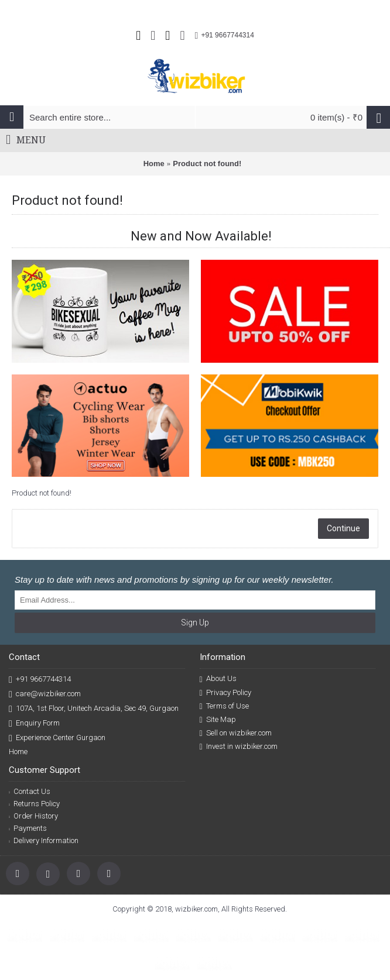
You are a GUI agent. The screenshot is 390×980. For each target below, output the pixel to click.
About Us (218, 679)
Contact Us (30, 791)
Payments (28, 828)
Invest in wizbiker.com (239, 747)
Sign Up (195, 623)
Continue (343, 528)
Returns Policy (34, 804)
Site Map (218, 720)
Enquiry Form (34, 723)
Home (154, 164)
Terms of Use (224, 706)
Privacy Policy (225, 693)
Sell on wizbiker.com (236, 733)
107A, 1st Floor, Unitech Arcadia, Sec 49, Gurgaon (94, 709)
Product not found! (207, 164)
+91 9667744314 (40, 680)
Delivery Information (44, 840)
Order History (33, 816)
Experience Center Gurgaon (57, 738)
